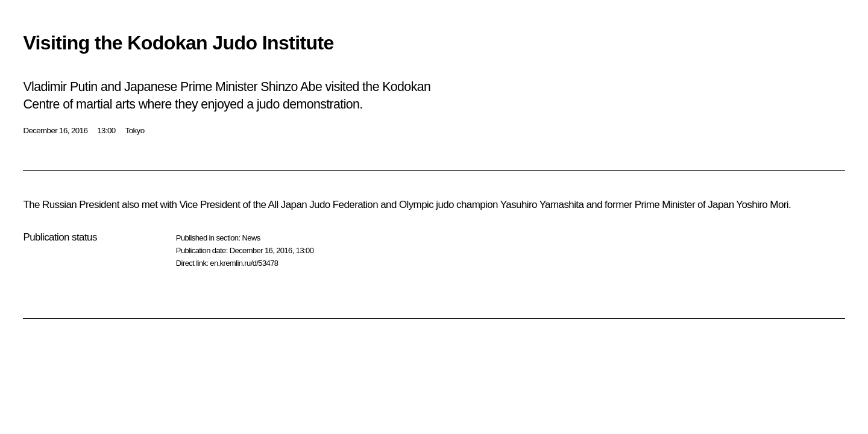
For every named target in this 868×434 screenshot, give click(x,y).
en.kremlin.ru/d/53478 (244, 263)
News (251, 238)
